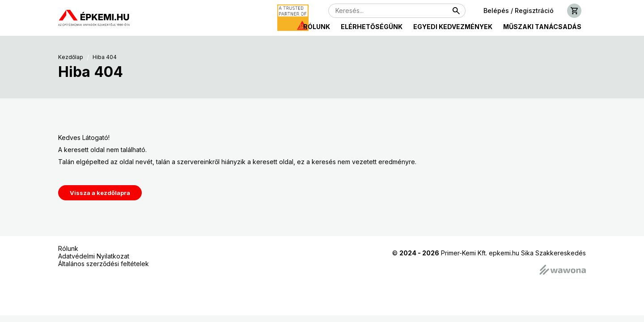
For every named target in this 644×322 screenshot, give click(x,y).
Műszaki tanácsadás (542, 27)
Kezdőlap (71, 57)
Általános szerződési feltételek (104, 264)
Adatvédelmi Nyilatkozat (94, 256)
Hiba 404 (105, 57)
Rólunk (317, 27)
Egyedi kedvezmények (453, 27)
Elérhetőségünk (372, 27)
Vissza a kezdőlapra (100, 193)
